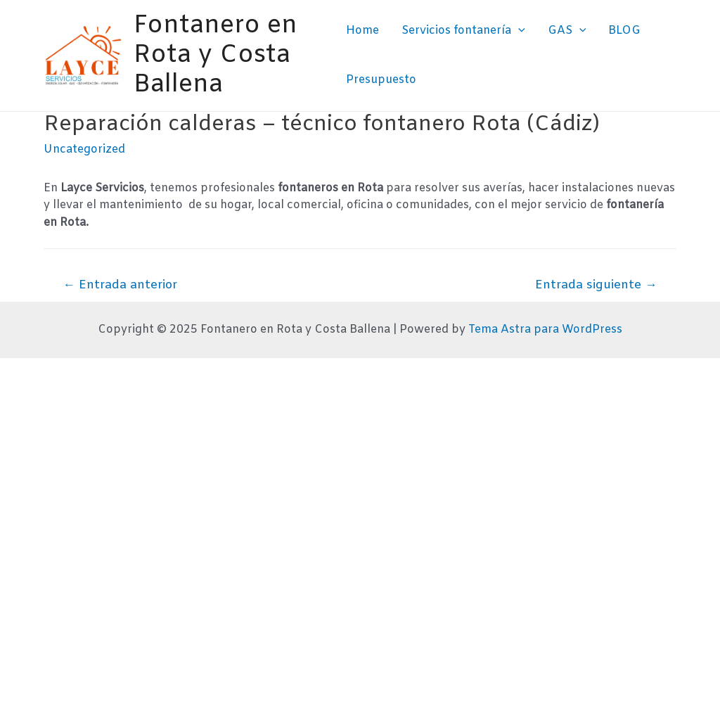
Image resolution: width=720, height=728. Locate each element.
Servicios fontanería (463, 31)
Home (362, 31)
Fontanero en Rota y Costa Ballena (216, 56)
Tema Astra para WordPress (545, 330)
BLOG (624, 31)
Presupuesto (381, 80)
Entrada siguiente (596, 285)
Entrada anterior (120, 285)
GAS (567, 31)
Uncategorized (84, 149)
